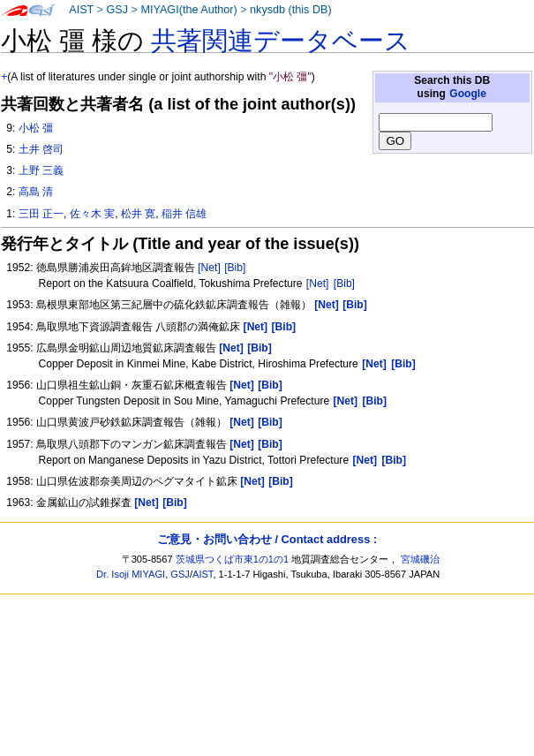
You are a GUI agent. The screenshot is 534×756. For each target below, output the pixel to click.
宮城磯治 (420, 559)
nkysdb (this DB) (291, 10)
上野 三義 (41, 170)
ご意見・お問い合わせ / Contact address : (267, 539)
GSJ (117, 10)
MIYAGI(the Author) (188, 10)
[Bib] (235, 268)
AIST (81, 10)
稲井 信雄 (184, 214)
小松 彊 (36, 128)
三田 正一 (41, 214)
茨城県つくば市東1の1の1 (233, 559)
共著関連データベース (281, 41)
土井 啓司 (41, 149)
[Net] (209, 268)
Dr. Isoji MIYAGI (131, 574)
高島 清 (36, 192)
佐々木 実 (92, 214)
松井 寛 (138, 214)
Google (468, 94)
